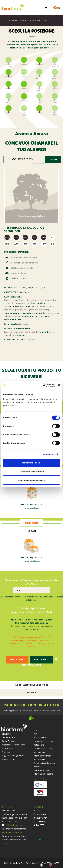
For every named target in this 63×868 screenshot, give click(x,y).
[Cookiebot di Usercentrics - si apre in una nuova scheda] (43, 385)
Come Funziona (9, 741)
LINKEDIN (39, 822)
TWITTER (39, 825)
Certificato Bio (8, 737)
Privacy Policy (40, 738)
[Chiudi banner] (59, 385)
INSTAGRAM (40, 818)
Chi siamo (6, 734)
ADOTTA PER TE (19, 660)
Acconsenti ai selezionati (31, 472)
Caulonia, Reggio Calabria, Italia (33, 287)
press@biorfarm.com (14, 832)
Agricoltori (7, 752)
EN (55, 865)
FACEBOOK (40, 814)
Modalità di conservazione (14, 745)
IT (45, 865)
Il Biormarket (8, 748)
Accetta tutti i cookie (32, 463)
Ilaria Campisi (25, 292)
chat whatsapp (11, 822)
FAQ (35, 734)
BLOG (36, 811)
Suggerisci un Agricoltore (13, 756)
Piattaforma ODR (41, 770)
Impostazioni (48, 454)
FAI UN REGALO (43, 660)
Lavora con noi (9, 759)
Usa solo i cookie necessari (31, 481)
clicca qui (6, 843)
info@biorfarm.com (13, 825)
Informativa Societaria (43, 774)
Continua (53, 159)
